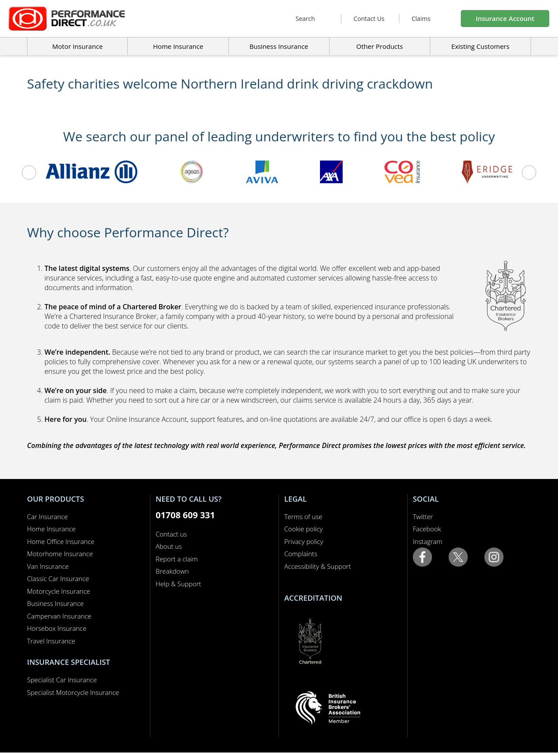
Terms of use (303, 517)
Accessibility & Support (318, 566)
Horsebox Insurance (57, 628)
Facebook (427, 529)
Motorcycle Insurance (59, 591)
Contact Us (369, 19)
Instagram (427, 541)
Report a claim (177, 559)
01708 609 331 (185, 515)
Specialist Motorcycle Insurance (73, 692)
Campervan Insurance (59, 616)
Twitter (423, 517)
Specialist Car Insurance (62, 680)
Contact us (171, 534)
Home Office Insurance (61, 541)
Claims (421, 19)
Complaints (301, 554)
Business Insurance (279, 46)
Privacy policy (304, 541)
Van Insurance (48, 566)
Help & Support (178, 584)
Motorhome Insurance (60, 554)
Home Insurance (51, 529)
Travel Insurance (51, 641)
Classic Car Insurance (58, 578)
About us (169, 546)
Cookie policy (303, 529)
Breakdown (172, 571)
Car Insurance (47, 517)
